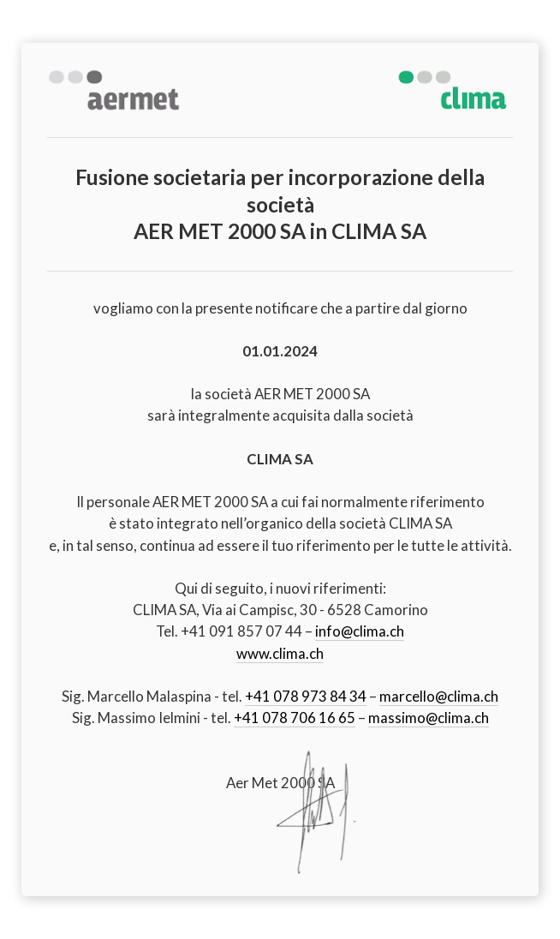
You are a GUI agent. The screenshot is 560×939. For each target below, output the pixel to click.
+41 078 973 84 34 (306, 696)
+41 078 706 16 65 (295, 718)
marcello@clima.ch (439, 696)
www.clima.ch (280, 653)
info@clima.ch (360, 631)
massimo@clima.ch (429, 718)
